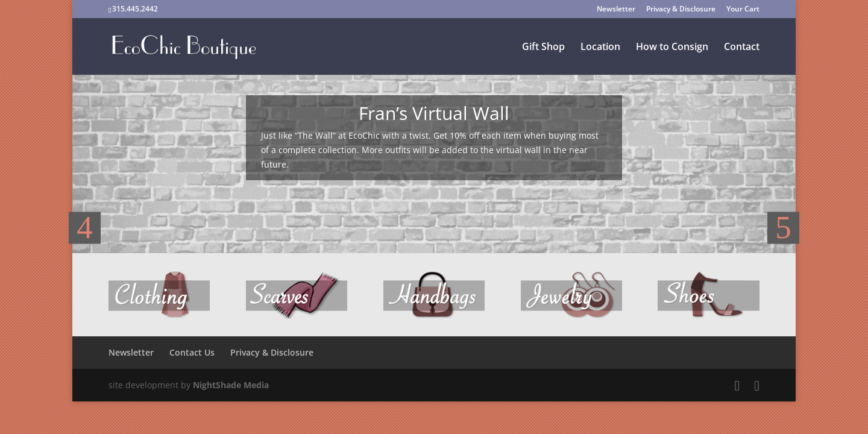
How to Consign (672, 48)
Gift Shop (543, 48)
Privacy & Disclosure (681, 10)
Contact (742, 48)
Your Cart (743, 10)
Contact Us (192, 352)
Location (600, 48)
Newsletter (616, 10)
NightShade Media (231, 385)
